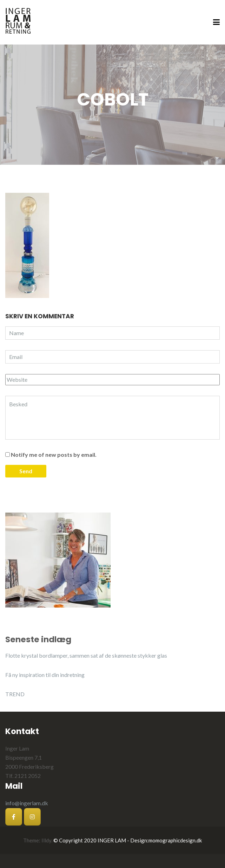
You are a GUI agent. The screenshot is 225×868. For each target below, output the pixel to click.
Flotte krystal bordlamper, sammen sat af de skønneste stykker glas (86, 655)
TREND (15, 694)
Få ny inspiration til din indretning (45, 675)
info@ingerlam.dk (27, 803)
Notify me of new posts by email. (54, 455)
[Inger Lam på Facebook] (14, 817)
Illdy (46, 840)
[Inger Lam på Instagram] (32, 817)
